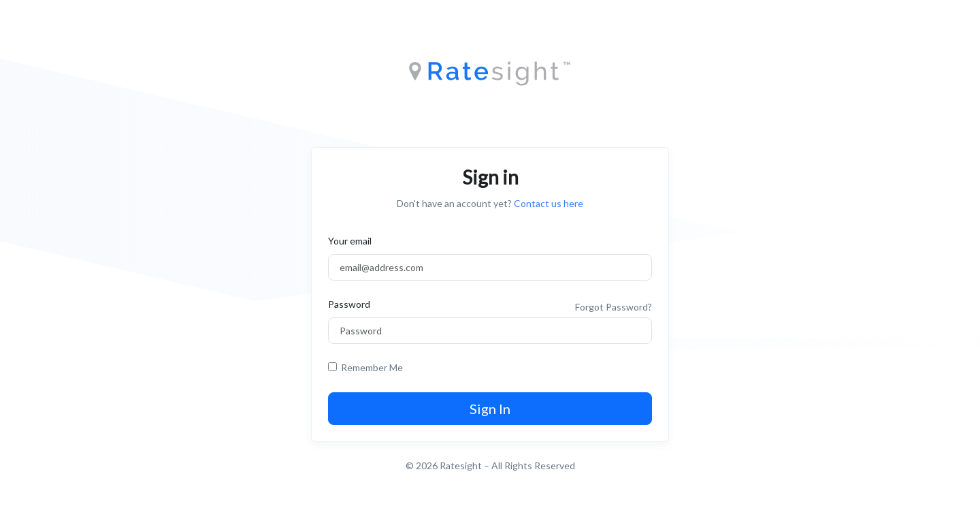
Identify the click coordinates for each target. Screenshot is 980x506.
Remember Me (370, 367)
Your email (350, 241)
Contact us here (549, 203)
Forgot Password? (614, 307)
